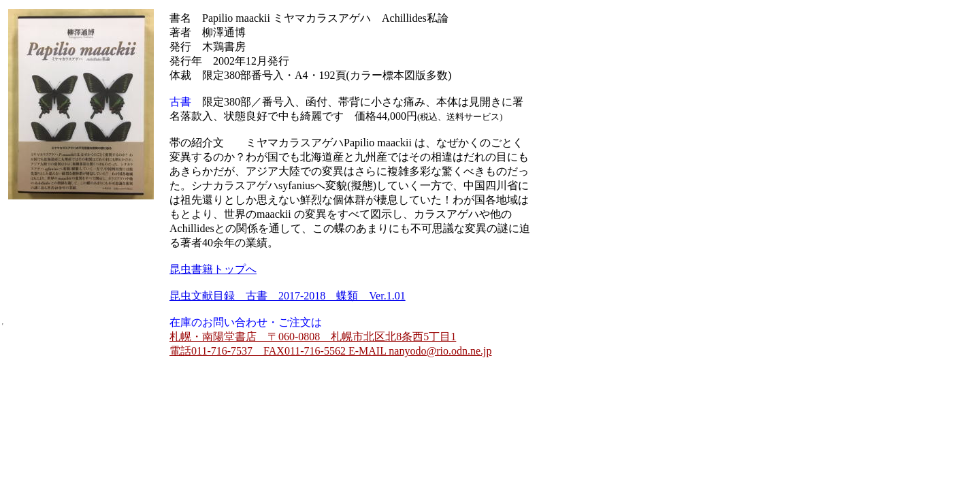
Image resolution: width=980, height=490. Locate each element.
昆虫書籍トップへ (213, 269)
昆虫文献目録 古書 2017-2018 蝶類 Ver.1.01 (288, 296)
